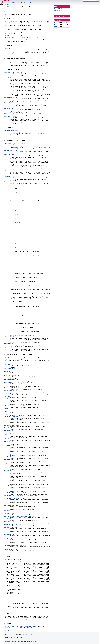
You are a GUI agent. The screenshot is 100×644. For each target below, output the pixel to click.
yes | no (8, 93)
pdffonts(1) (42, 626)
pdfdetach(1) (8, 628)
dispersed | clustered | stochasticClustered (19, 516)
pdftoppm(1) (16, 628)
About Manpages (12, 3)
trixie (6, 4)
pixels (10, 486)
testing (56, 24)
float (9, 468)
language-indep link (59, 9)
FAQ (19, 3)
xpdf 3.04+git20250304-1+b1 (26, 635)
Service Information (26, 3)
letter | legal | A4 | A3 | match (16, 78)
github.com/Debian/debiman (18, 642)
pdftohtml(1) (28, 626)
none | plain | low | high (15, 414)
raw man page (58, 13)
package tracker (58, 11)
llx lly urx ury (12, 85)
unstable (56, 26)
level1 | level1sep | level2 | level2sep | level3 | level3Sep (23, 114)
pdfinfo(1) (35, 626)
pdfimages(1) (31, 628)
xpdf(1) (47, 292)
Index (6, 3)
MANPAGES (6, 1)
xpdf (8, 4)
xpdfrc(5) (6, 7)
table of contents (59, 16)
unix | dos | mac (10, 527)
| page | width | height (17, 143)
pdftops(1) (13, 626)
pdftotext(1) (20, 626)
